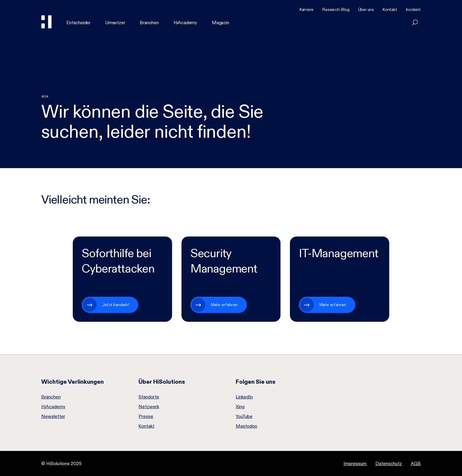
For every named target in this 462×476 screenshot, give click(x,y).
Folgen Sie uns (256, 382)
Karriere (307, 9)
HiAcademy (185, 23)
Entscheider (78, 23)
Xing (240, 407)
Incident (413, 9)
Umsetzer (115, 23)
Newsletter (53, 416)
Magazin (221, 23)
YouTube (244, 416)
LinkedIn (244, 397)
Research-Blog (336, 9)
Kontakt (390, 9)
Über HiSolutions (162, 382)
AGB (416, 463)
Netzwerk (149, 407)
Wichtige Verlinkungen (72, 382)
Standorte (149, 397)
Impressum (355, 463)
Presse (146, 416)
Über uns (366, 9)
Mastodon (246, 426)
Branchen (149, 23)
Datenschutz (389, 463)
